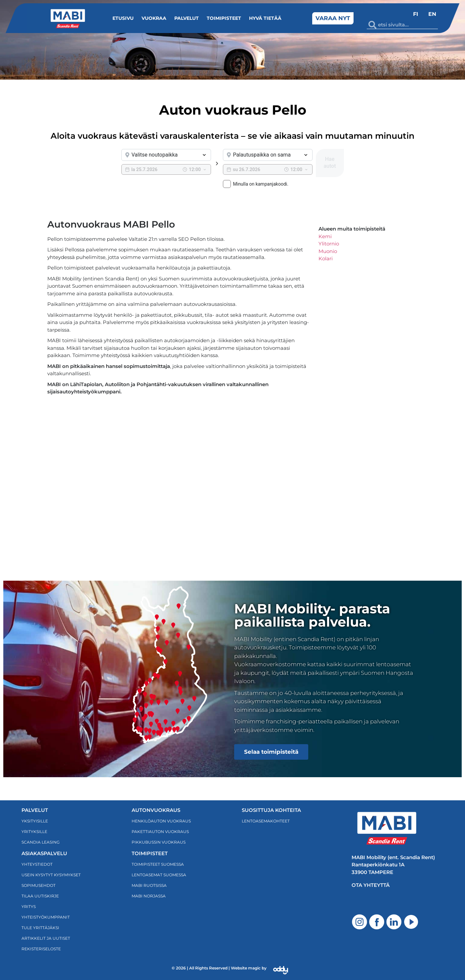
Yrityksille (34, 832)
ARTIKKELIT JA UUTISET (46, 938)
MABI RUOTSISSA (149, 885)
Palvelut (187, 18)
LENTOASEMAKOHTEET (266, 821)
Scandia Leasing (41, 842)
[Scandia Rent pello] (180, 472)
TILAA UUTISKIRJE (40, 896)
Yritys (29, 907)
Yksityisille (35, 821)
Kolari (326, 258)
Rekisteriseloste (41, 949)
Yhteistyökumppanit (46, 917)
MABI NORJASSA (149, 896)
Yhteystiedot (37, 864)
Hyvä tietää (265, 18)
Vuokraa (154, 18)
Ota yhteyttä (371, 885)
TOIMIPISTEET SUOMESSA (158, 864)
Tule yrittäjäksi (40, 928)
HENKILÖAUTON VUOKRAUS (161, 821)
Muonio (328, 251)
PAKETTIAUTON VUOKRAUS (160, 832)
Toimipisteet (224, 18)
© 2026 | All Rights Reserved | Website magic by (219, 968)
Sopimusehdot (39, 885)
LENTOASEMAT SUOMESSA (159, 875)
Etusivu (123, 18)
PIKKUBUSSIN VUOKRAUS (159, 842)
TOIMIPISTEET (150, 853)
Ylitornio (329, 244)
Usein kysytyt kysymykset (51, 875)
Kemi (325, 236)
